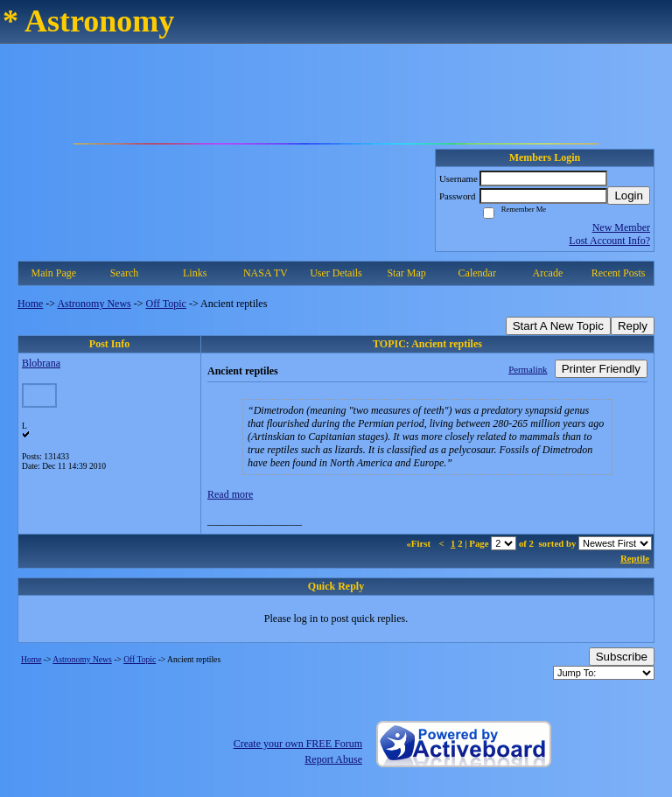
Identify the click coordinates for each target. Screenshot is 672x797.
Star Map (406, 273)
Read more (230, 494)
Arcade (548, 273)
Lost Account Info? (609, 241)
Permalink (528, 369)
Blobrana (41, 363)
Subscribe (622, 657)
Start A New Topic (558, 326)
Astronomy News (94, 304)
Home (30, 304)
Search (125, 273)
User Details (336, 273)
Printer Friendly (601, 369)
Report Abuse (333, 759)
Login (629, 196)
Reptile (635, 558)
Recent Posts (619, 273)
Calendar (477, 273)
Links (195, 273)
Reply (633, 326)
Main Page (54, 273)
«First (419, 543)
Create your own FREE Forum (298, 744)
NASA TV (266, 273)
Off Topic (166, 304)
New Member (621, 227)
